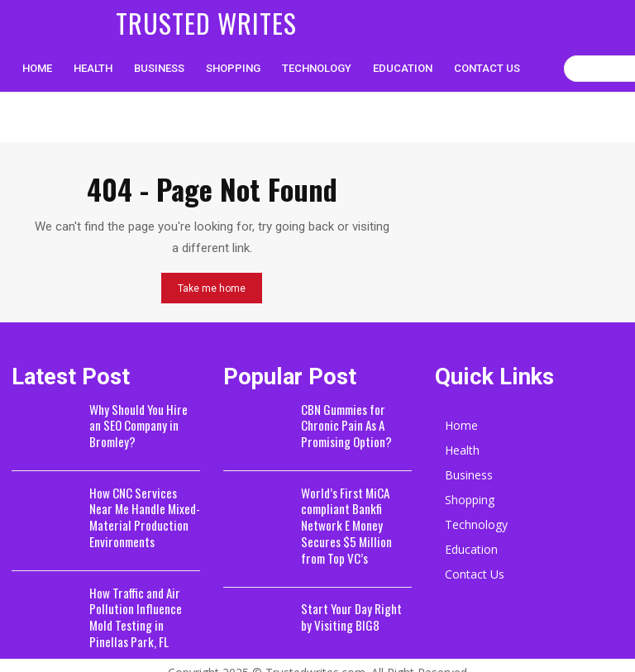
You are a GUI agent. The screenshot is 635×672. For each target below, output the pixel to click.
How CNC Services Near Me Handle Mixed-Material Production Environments (140, 511)
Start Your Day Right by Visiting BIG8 (351, 591)
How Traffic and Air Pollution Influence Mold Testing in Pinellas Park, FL (141, 606)
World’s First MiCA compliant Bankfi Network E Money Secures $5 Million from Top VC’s (356, 511)
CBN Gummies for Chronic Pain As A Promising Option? (341, 424)
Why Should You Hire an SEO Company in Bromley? (139, 424)
